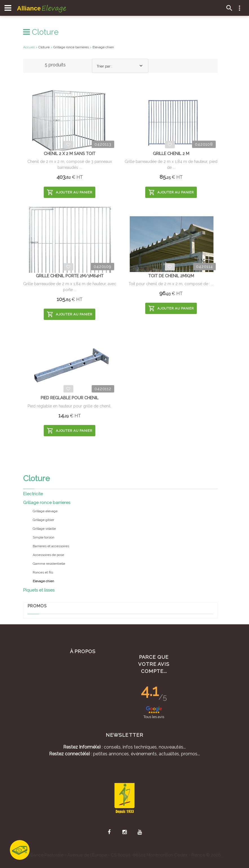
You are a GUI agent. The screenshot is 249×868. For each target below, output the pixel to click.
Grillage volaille (44, 529)
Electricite (33, 494)
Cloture (41, 32)
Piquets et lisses (39, 590)
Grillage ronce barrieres (47, 503)
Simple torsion (44, 537)
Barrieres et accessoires (51, 546)
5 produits (55, 65)
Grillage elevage (45, 511)
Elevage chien (103, 47)
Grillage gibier (43, 520)
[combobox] (120, 66)
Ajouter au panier (70, 192)
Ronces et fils (43, 572)
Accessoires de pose (48, 555)
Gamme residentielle (49, 564)
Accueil (29, 47)
